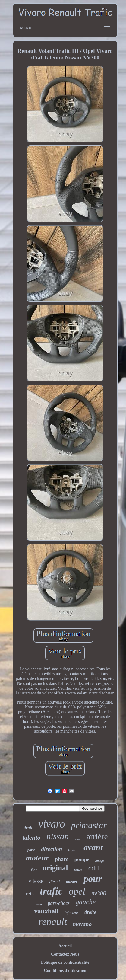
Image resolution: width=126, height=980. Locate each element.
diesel (54, 882)
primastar (89, 825)
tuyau (73, 850)
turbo (38, 904)
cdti (94, 868)
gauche (86, 902)
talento (31, 838)
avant (93, 847)
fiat (34, 870)
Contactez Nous (65, 954)
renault (53, 922)
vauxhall (46, 911)
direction (52, 849)
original (55, 868)
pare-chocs (59, 903)
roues (78, 870)
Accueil (65, 946)
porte (31, 850)
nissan (58, 836)
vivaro (52, 824)
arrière (97, 837)
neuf (78, 840)
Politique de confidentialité (65, 962)
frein (29, 894)
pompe (82, 859)
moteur (38, 858)
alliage (100, 861)
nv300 (99, 893)
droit (28, 828)
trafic (51, 891)
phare (62, 859)
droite (90, 912)
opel (77, 891)
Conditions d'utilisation (65, 970)
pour (93, 879)
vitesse (36, 881)
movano (82, 924)
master (72, 882)
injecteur (71, 913)
